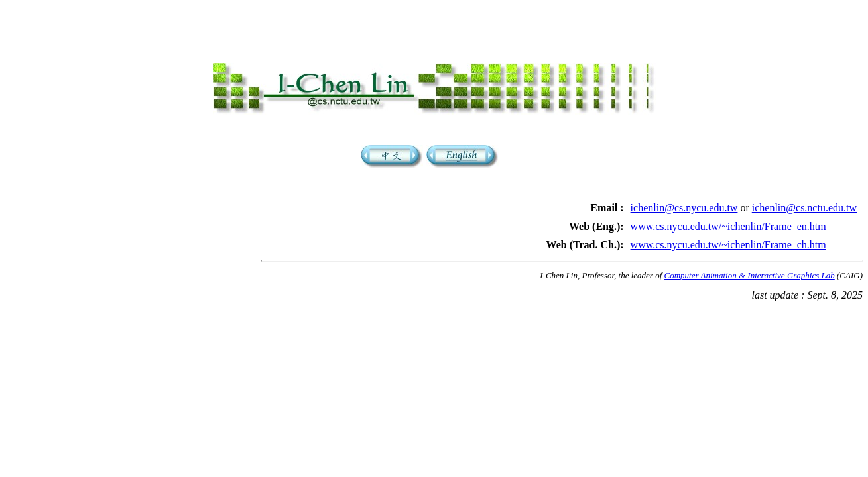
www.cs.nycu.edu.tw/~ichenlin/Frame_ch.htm (728, 251)
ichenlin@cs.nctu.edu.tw (804, 214)
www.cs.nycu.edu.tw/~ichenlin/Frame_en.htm (728, 232)
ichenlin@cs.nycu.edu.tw (684, 214)
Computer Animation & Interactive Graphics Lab (750, 281)
